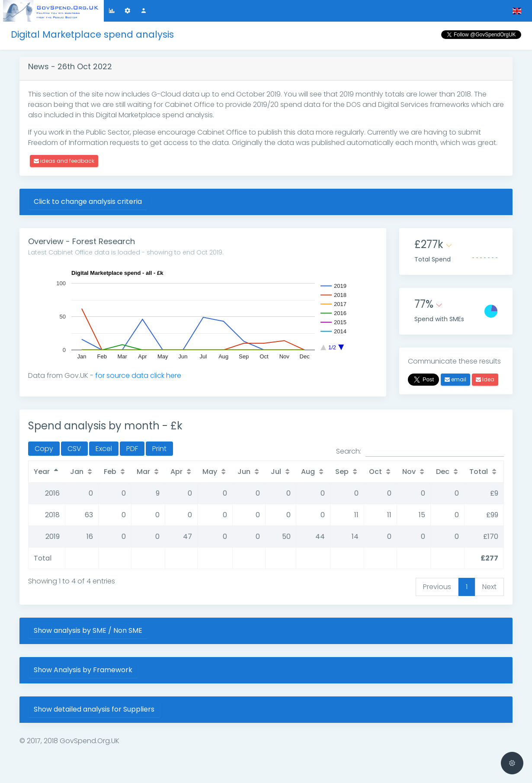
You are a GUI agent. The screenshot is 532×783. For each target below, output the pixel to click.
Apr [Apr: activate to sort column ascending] (176, 472)
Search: (420, 451)
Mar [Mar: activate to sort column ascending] (143, 472)
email (455, 379)
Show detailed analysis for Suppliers (94, 709)
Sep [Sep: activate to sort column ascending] (342, 472)
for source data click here (138, 375)
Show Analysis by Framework (83, 670)
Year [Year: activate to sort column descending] (42, 472)
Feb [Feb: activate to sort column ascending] (110, 472)
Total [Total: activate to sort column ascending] (479, 472)
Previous (437, 587)
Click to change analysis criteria (88, 201)
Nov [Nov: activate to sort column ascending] (409, 472)
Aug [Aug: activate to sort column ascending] (308, 472)
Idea (485, 379)
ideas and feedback (64, 161)
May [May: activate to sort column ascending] (210, 472)
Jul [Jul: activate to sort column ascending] (276, 472)
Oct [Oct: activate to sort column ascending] (375, 472)
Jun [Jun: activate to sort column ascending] (244, 472)
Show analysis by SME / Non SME (88, 630)
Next (489, 587)
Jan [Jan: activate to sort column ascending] (77, 472)
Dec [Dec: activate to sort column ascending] (443, 472)
